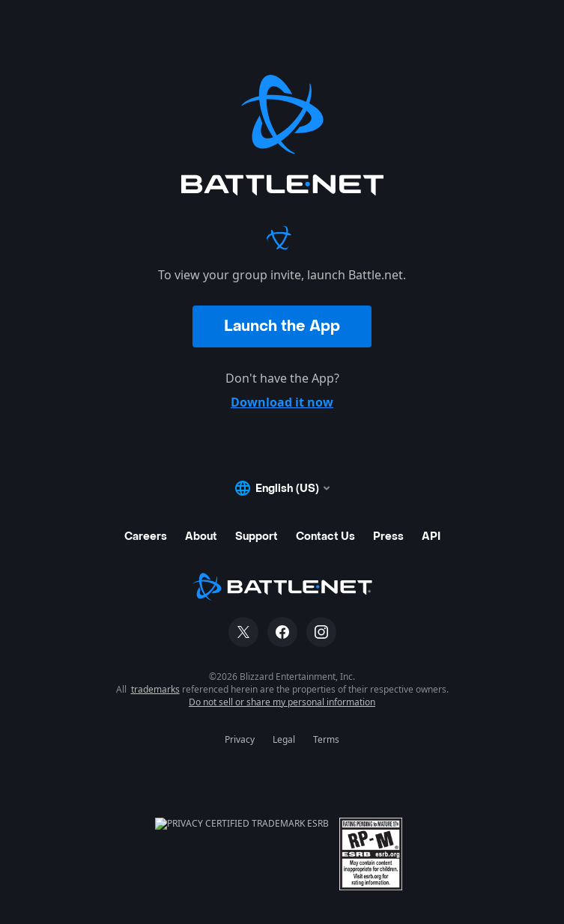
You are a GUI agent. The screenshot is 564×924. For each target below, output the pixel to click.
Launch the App (282, 326)
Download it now (282, 402)
